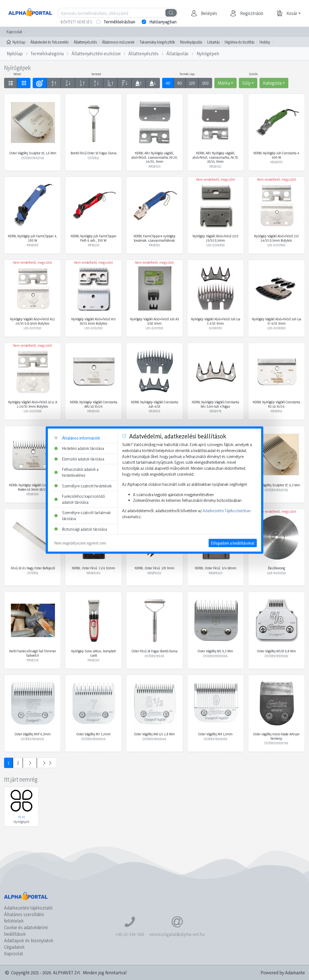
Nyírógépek (208, 53)
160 (205, 83)
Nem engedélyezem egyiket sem (80, 543)
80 (180, 83)
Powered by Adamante (283, 973)
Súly (246, 83)
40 (168, 83)
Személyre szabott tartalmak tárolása (83, 516)
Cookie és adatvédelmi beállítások (26, 931)
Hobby (265, 42)
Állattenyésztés (85, 42)
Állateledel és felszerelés (50, 42)
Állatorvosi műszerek (118, 42)
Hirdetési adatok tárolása (79, 448)
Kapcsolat (14, 32)
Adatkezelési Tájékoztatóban (227, 511)
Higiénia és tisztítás (240, 42)
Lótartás (214, 42)
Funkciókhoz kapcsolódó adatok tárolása (80, 499)
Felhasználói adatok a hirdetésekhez (76, 472)
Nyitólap (16, 42)
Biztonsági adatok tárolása (81, 529)
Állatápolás (177, 53)
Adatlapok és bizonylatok (29, 940)
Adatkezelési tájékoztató (28, 908)
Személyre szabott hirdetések (83, 486)
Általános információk (77, 438)
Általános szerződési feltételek (24, 918)
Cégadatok (14, 947)
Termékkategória (47, 53)
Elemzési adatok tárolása (79, 459)
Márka (224, 83)
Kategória (272, 83)
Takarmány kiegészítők (157, 42)
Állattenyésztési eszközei (96, 53)
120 (192, 83)
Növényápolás (191, 42)
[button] (208, 13)
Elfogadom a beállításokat (233, 543)
